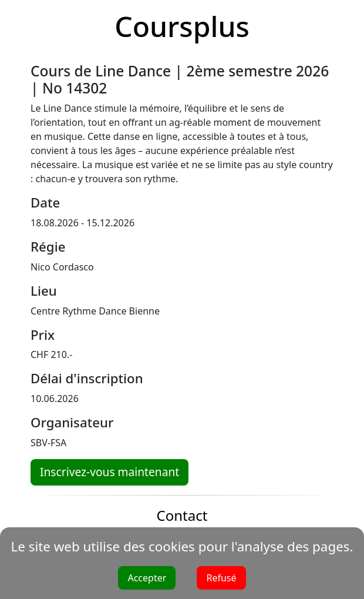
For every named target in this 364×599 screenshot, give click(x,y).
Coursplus (182, 26)
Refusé (221, 578)
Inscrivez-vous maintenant (109, 472)
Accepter (147, 578)
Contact (182, 515)
